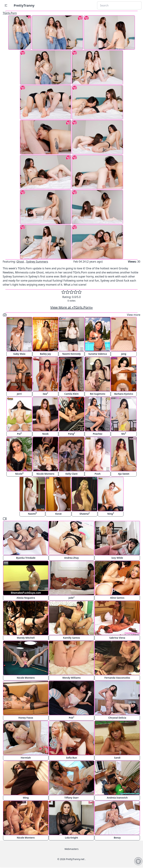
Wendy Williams (71, 678)
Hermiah (26, 758)
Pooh (98, 474)
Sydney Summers (37, 262)
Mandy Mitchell (26, 638)
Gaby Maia (19, 354)
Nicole (19, 474)
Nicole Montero (45, 474)
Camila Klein (71, 394)
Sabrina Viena (117, 638)
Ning (111, 514)
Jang (124, 354)
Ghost (20, 262)
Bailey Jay (45, 354)
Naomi (32, 514)
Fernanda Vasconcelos (117, 678)
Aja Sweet (124, 474)
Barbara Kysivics (124, 394)
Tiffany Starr (71, 798)
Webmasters (71, 849)
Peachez (98, 434)
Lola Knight (71, 838)
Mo (124, 434)
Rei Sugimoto (98, 394)
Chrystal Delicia (117, 718)
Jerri (19, 394)
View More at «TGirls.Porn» (72, 307)
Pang (72, 434)
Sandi (117, 758)
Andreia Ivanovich (117, 798)
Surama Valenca (98, 354)
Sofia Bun (71, 758)
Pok (71, 717)
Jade (71, 598)
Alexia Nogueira (26, 598)
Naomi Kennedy (72, 354)
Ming (26, 798)
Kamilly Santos (71, 638)
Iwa (45, 394)
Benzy (117, 838)
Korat (58, 514)
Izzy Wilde (117, 558)
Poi (19, 434)
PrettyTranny (24, 5)
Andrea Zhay (71, 558)
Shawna (85, 514)
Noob (45, 434)
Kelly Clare (71, 474)
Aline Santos (117, 598)
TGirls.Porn (10, 13)
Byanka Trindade (26, 558)
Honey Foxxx (26, 718)
